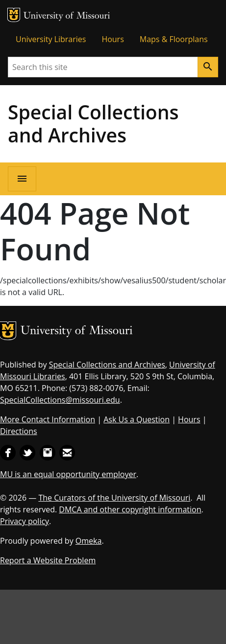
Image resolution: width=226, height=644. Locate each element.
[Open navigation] (22, 179)
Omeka (89, 541)
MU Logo (14, 15)
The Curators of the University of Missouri (114, 498)
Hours (113, 39)
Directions (19, 431)
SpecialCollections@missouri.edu (60, 400)
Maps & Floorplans (174, 39)
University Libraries (51, 39)
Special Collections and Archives (93, 123)
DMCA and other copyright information (130, 509)
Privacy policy (25, 521)
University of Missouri (67, 16)
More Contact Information (48, 419)
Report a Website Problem (48, 560)
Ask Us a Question (137, 419)
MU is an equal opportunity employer (68, 474)
